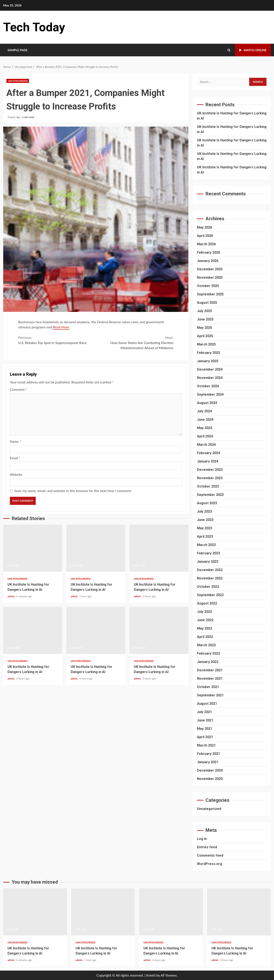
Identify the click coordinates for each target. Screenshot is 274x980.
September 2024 (210, 394)
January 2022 (208, 662)
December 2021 (210, 670)
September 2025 (210, 294)
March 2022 (206, 645)
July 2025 (204, 311)
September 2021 (210, 695)
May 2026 (205, 227)
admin (11, 596)
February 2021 (208, 754)
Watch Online (253, 50)
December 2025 (210, 269)
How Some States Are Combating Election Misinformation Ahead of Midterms (135, 342)
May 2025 (205, 328)
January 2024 (208, 461)
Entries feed (207, 847)
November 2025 (210, 278)
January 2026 (208, 261)
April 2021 (205, 737)
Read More (61, 327)
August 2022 (207, 603)
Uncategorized (18, 81)
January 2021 (208, 762)
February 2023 (208, 553)
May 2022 (205, 628)
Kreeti (151, 975)
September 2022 (210, 595)
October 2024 (208, 386)
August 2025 (207, 303)
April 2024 (205, 436)
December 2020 (210, 770)
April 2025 (205, 336)
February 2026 (208, 252)
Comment (18, 389)
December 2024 (210, 369)
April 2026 (205, 236)
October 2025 (208, 286)
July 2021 (204, 712)
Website (16, 474)
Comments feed (210, 855)
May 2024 (205, 428)
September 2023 (210, 495)
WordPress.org (209, 864)
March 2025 (206, 344)
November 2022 (210, 578)
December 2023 (210, 470)
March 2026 (206, 244)
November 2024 (210, 378)
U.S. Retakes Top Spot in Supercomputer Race (57, 340)
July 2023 (204, 511)
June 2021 (205, 720)
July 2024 (204, 411)
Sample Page (17, 50)
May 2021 (205, 729)
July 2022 (204, 612)
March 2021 (206, 745)
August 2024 (207, 403)
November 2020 (210, 779)
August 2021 (207, 704)
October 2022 (208, 587)
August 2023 (207, 503)
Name (15, 441)
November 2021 (210, 679)
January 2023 (208, 562)
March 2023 (206, 545)
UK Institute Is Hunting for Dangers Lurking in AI (33, 548)
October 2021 (208, 687)
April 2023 (205, 536)
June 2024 (205, 420)
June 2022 (205, 620)
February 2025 (208, 353)
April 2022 (205, 637)
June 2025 (205, 319)
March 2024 (206, 445)
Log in (202, 839)
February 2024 (208, 453)
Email (15, 458)
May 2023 (205, 528)
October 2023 (208, 486)
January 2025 (208, 361)
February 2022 (208, 653)
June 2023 (205, 520)
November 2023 (210, 478)
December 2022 (210, 570)
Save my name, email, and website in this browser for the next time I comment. (73, 491)
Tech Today (34, 27)
